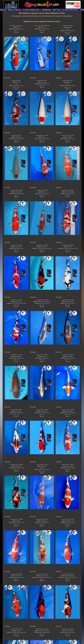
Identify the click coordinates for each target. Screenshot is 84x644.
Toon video (7, 78)
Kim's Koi (68, 84)
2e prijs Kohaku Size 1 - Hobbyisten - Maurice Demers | (26, 10)
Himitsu (68, 29)
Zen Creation (42, 468)
